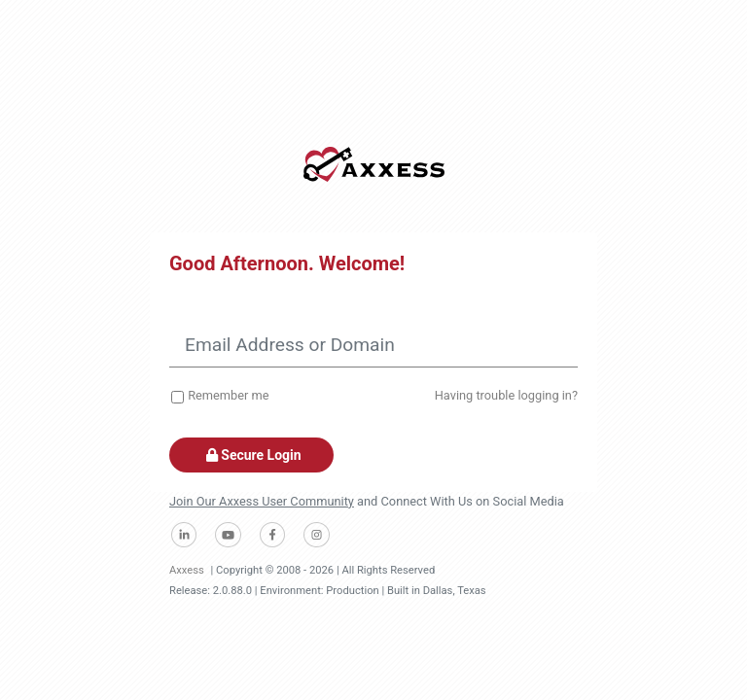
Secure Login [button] (251, 455)
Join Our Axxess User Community (262, 501)
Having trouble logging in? (506, 395)
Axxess (187, 570)
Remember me (228, 395)
